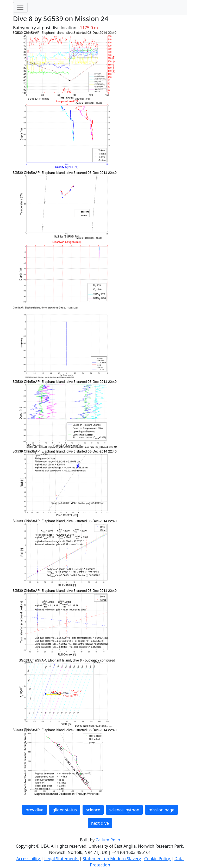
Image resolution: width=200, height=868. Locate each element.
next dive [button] (100, 823)
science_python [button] (124, 810)
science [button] (93, 810)
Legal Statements (62, 859)
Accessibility (29, 859)
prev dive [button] (34, 810)
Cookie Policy (158, 859)
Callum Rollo (108, 840)
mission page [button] (161, 810)
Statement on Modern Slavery (112, 859)
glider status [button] (64, 810)
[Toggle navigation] (20, 7)
